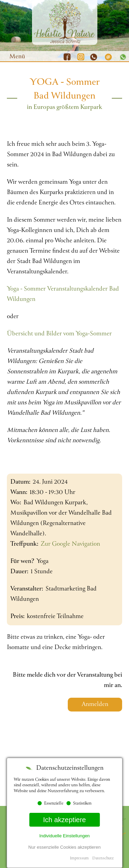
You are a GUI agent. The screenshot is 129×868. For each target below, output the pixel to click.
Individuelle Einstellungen (64, 836)
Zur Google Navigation (70, 544)
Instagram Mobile (81, 57)
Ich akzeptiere (64, 820)
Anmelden (95, 705)
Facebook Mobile (67, 57)
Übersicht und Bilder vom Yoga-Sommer (59, 334)
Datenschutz (103, 859)
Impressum (79, 859)
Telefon (95, 57)
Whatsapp (122, 57)
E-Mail (108, 57)
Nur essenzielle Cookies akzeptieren (64, 847)
